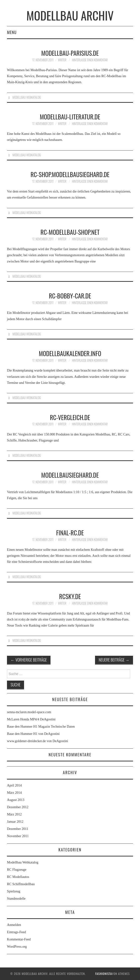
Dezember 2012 (18, 807)
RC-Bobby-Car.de (70, 296)
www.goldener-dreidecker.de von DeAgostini (38, 741)
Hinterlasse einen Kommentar (90, 60)
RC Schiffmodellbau (21, 884)
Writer (62, 60)
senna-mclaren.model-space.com (29, 712)
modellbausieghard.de (70, 475)
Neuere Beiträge (114, 660)
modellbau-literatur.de (70, 117)
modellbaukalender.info (70, 353)
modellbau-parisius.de (70, 53)
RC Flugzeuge (17, 870)
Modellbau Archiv (70, 15)
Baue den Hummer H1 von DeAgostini (33, 734)
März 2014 (14, 793)
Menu (12, 32)
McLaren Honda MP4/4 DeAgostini (31, 719)
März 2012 (14, 814)
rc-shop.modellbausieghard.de (70, 174)
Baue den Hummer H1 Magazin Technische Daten (41, 727)
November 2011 (18, 836)
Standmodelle (16, 899)
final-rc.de (70, 532)
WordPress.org (17, 947)
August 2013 (16, 800)
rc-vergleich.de (70, 417)
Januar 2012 (15, 822)
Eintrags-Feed (16, 932)
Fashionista (104, 974)
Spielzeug (14, 891)
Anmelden (14, 925)
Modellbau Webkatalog (27, 97)
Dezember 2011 (18, 829)
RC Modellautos (18, 877)
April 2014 (14, 785)
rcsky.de (70, 596)
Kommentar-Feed (19, 939)
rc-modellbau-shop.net (70, 232)
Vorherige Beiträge (29, 660)
